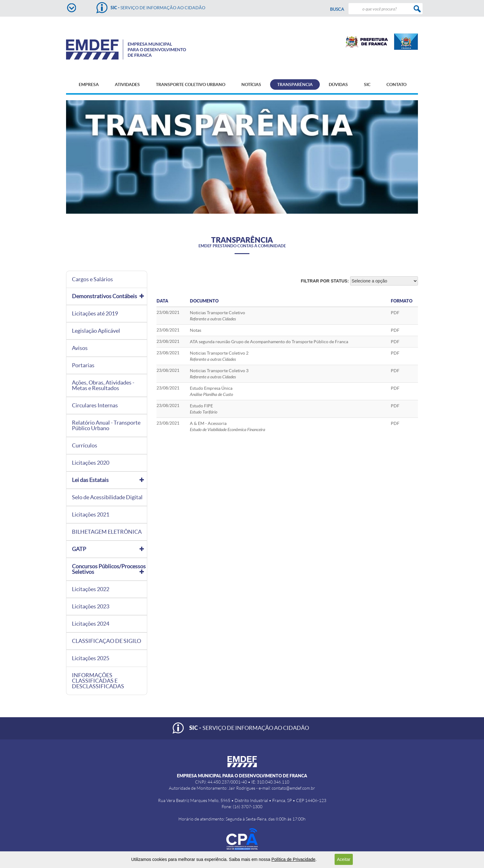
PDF (395, 313)
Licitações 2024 (91, 624)
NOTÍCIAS (251, 84)
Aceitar (344, 859)
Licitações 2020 (91, 463)
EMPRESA (89, 84)
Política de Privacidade (293, 859)
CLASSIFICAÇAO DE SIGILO (106, 641)
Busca (337, 9)
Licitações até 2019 (95, 314)
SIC (367, 84)
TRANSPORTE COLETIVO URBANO (191, 84)
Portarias (83, 365)
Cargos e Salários (92, 279)
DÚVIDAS (338, 84)
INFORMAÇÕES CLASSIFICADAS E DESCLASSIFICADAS (98, 681)
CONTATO (396, 84)
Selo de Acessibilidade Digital (107, 497)
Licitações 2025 (91, 658)
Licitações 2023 (91, 607)
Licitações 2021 (91, 515)
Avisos (80, 348)
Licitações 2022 (91, 589)
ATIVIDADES (127, 84)
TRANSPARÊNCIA (295, 84)
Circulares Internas (95, 405)
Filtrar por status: (325, 281)
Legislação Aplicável (96, 331)
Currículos (85, 446)
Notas (196, 330)
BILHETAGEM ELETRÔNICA (107, 532)
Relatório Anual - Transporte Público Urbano (106, 426)
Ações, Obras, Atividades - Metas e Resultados (103, 385)
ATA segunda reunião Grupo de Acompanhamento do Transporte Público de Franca (269, 342)
